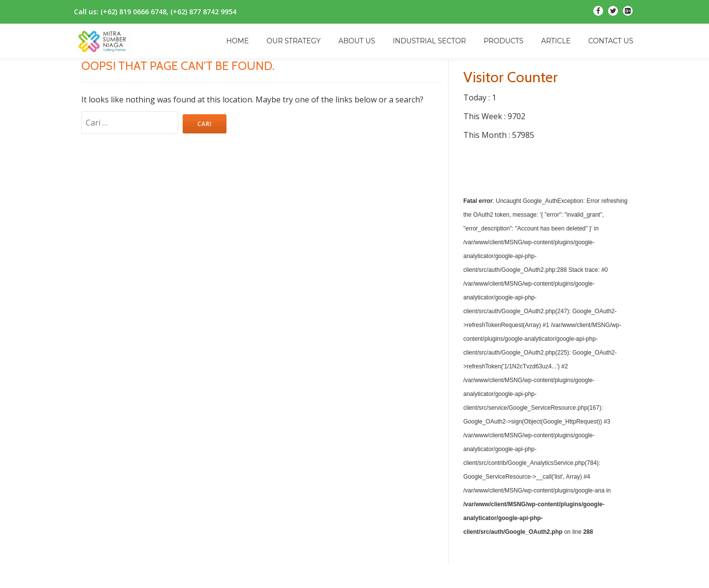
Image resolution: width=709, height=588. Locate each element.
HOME (237, 41)
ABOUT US (357, 41)
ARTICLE (556, 41)
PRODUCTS (503, 41)
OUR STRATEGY (293, 41)
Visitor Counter (511, 77)
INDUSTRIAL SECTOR (430, 41)
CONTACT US (611, 41)
